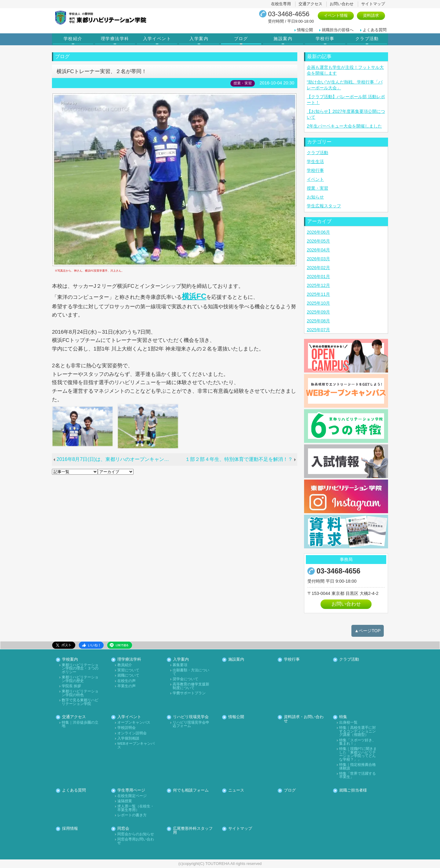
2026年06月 (318, 232)
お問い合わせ (342, 4)
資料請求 (371, 15)
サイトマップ (373, 4)
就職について (128, 675)
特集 (343, 717)
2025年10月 (318, 303)
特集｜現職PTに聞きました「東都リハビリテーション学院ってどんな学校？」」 (358, 754)
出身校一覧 (348, 723)
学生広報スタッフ (324, 206)
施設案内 (283, 39)
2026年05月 (318, 241)
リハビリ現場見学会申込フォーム (191, 724)
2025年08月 (318, 321)
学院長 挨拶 (71, 686)
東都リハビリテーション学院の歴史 (80, 679)
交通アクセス (310, 4)
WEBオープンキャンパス (136, 746)
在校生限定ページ (132, 796)
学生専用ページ (131, 790)
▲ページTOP (368, 631)
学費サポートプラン (189, 693)
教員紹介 (125, 665)
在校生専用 (281, 4)
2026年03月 (318, 259)
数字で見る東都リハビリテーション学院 (80, 702)
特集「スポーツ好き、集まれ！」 (358, 742)
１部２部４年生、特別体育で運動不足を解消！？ (239, 459)
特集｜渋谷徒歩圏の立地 (80, 724)
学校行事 (325, 39)
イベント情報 (336, 15)
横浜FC (194, 296)
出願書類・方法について (191, 672)
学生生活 (315, 161)
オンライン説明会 (132, 733)
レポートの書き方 (132, 815)
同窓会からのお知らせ (136, 834)
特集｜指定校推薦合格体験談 (358, 767)
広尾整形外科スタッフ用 (193, 831)
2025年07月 (318, 330)
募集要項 (180, 665)
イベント (315, 179)
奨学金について (185, 679)
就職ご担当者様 (353, 790)
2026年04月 (318, 250)
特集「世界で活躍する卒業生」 (358, 775)
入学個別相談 (128, 738)
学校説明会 (127, 728)
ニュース (236, 790)
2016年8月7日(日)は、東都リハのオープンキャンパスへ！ (116, 459)
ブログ (241, 39)
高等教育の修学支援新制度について (191, 686)
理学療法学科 (115, 39)
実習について (128, 670)
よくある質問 (375, 30)
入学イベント (157, 39)
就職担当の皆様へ (338, 30)
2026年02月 (318, 268)
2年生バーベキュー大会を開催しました (344, 126)
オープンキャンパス (134, 723)
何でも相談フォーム (191, 790)
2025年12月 (318, 285)
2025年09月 (318, 312)
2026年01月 (318, 276)
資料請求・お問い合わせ (304, 719)
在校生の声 (127, 681)
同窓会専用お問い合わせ (136, 841)
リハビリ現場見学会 (191, 717)
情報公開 (305, 30)
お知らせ (315, 197)
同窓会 (123, 829)
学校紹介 (73, 39)
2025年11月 (318, 294)
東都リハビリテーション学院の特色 (80, 693)
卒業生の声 (127, 686)
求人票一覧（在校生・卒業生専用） (136, 808)
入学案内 (199, 39)
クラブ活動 (367, 39)
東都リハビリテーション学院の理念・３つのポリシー (80, 669)
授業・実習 (317, 188)
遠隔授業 (125, 801)
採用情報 (70, 829)
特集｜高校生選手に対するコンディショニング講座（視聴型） (358, 731)
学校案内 (70, 660)
